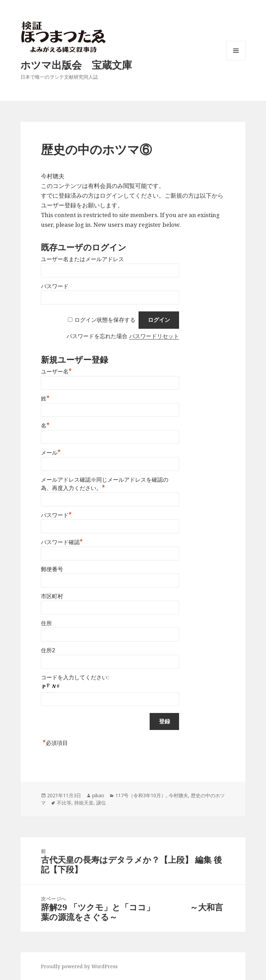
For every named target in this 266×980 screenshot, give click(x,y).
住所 (46, 623)
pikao (98, 795)
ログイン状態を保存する (105, 320)
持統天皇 (84, 803)
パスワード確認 (62, 542)
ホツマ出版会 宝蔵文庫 (76, 65)
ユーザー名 (56, 372)
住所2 (48, 650)
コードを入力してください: (75, 677)
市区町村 (52, 596)
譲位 (101, 803)
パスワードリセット (154, 336)
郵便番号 (52, 569)
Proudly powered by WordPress (79, 966)
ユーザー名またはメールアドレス (82, 259)
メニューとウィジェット (236, 60)
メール (51, 453)
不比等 (64, 803)
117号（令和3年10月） (141, 795)
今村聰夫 (178, 795)
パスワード (55, 286)
